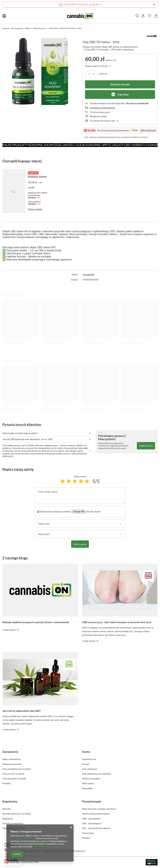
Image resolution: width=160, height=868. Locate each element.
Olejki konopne (39, 28)
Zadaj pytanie (146, 446)
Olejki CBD (53, 28)
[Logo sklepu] (80, 16)
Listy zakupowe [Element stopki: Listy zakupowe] (90, 769)
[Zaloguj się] (143, 16)
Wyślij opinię (80, 544)
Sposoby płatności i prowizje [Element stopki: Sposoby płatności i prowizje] (17, 814)
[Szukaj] (137, 16)
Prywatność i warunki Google (46, 847)
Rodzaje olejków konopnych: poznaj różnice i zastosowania (36, 622)
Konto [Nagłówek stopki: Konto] (86, 752)
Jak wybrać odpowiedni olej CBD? (22, 711)
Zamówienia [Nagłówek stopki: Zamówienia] (10, 752)
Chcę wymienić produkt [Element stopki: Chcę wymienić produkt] (14, 778)
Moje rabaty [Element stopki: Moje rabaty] (88, 783)
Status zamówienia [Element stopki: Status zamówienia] (12, 759)
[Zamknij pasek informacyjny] (154, 4)
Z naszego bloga (15, 558)
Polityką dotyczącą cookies (23, 838)
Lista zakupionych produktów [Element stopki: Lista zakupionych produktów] (97, 774)
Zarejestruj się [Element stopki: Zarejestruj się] (89, 759)
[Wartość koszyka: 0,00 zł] (156, 16)
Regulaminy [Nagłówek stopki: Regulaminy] (10, 801)
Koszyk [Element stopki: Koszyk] (86, 764)
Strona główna (17, 28)
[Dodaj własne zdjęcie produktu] (93, 512)
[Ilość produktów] (91, 74)
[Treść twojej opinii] (80, 496)
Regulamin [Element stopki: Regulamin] (8, 819)
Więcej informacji (148, 130)
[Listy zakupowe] (150, 16)
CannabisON (88, 275)
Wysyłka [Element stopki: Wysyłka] (7, 809)
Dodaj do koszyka (120, 84)
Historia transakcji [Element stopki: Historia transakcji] (91, 778)
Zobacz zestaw (35, 209)
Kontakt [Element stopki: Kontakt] (6, 783)
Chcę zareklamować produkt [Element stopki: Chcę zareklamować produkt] (17, 769)
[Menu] (4, 16)
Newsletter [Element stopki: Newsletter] (88, 788)
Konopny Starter (37, 177)
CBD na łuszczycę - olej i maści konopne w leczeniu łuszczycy (117, 622)
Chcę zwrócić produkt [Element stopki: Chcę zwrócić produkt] (13, 774)
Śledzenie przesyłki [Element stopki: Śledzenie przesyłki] (12, 764)
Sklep (28, 28)
